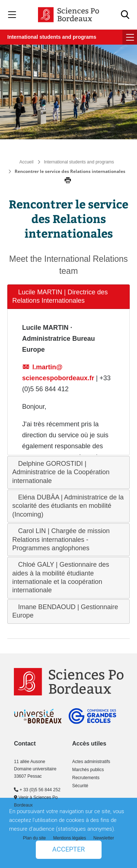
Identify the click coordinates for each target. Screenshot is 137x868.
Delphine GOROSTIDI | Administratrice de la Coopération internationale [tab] (61, 472)
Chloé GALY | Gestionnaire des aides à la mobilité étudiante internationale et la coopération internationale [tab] (61, 577)
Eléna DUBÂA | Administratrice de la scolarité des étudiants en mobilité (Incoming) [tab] (68, 506)
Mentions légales (69, 838)
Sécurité (80, 786)
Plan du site (35, 838)
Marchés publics (88, 770)
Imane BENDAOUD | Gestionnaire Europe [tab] (65, 611)
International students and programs (52, 37)
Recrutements (86, 778)
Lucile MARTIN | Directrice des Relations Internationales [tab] (60, 296)
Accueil (26, 162)
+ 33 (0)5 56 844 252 (37, 790)
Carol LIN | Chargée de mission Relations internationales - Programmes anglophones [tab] (61, 539)
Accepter (68, 850)
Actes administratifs (91, 762)
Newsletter (104, 838)
